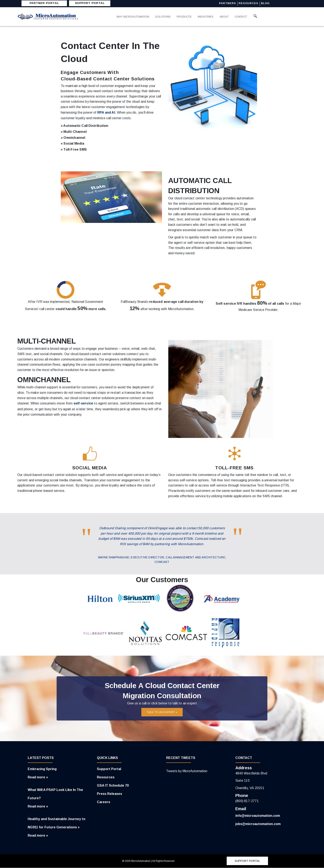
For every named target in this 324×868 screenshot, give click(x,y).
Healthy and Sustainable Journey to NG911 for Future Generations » (57, 823)
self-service (83, 403)
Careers (104, 802)
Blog (266, 3)
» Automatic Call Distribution (85, 126)
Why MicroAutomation (134, 17)
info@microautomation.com (258, 816)
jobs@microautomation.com (258, 824)
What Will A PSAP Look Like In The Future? (55, 794)
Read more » (38, 777)
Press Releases (110, 794)
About (228, 17)
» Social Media (72, 143)
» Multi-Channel (74, 132)
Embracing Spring (42, 769)
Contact (246, 17)
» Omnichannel (73, 138)
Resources (249, 3)
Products (187, 17)
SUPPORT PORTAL (90, 3)
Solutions (165, 17)
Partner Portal (44, 3)
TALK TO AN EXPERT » (162, 712)
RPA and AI (106, 112)
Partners (228, 3)
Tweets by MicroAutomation (187, 771)
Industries (209, 17)
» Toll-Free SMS (74, 149)
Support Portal (109, 769)
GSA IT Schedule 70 (113, 786)
